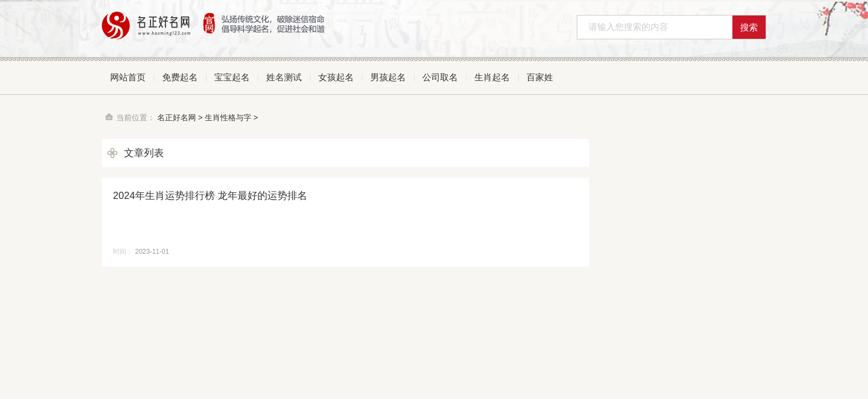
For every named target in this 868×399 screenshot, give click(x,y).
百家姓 (540, 77)
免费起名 (180, 77)
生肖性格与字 (228, 117)
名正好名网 (177, 117)
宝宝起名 (232, 77)
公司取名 (440, 77)
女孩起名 (336, 77)
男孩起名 (388, 77)
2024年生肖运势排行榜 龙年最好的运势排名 (210, 196)
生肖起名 (492, 77)
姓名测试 (284, 77)
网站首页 (128, 77)
